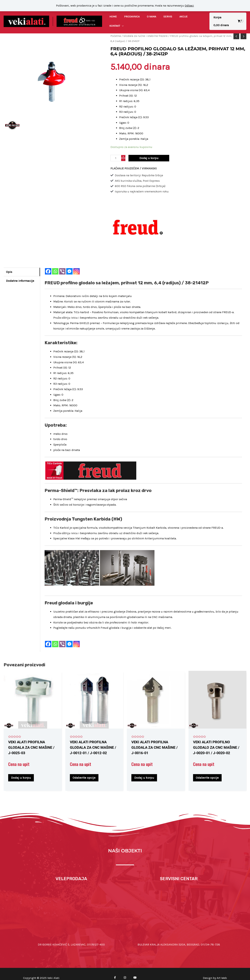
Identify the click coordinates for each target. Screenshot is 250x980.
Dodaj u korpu (149, 151)
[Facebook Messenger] (69, 264)
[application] (199, 18)
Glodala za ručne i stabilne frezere (144, 29)
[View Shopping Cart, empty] (227, 18)
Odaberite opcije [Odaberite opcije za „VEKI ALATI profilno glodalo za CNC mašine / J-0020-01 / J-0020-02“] (209, 769)
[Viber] (62, 264)
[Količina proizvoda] (116, 151)
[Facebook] (48, 264)
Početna (116, 29)
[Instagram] (77, 264)
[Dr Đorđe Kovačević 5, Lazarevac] (71, 904)
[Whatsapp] (55, 264)
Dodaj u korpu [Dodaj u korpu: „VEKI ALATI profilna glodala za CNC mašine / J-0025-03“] (22, 769)
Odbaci (189, 6)
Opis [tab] (9, 264)
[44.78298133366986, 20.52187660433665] (179, 904)
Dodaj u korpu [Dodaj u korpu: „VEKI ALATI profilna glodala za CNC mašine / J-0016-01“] (145, 769)
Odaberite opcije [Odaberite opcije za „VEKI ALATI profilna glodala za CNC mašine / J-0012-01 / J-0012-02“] (85, 769)
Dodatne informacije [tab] (19, 273)
